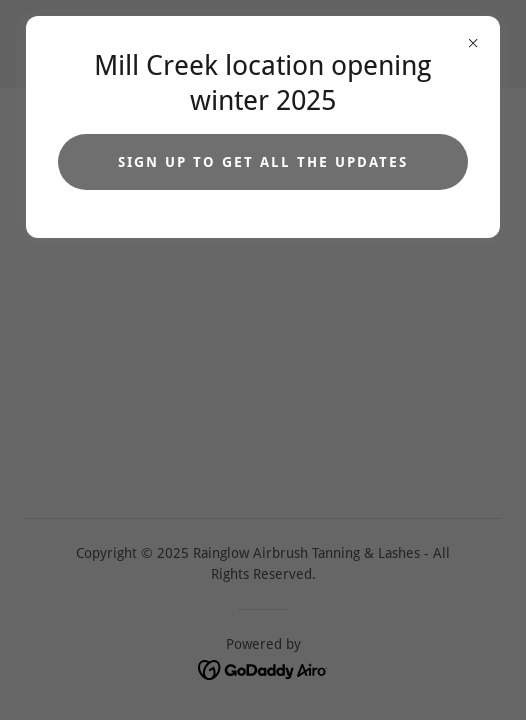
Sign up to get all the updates (263, 162)
